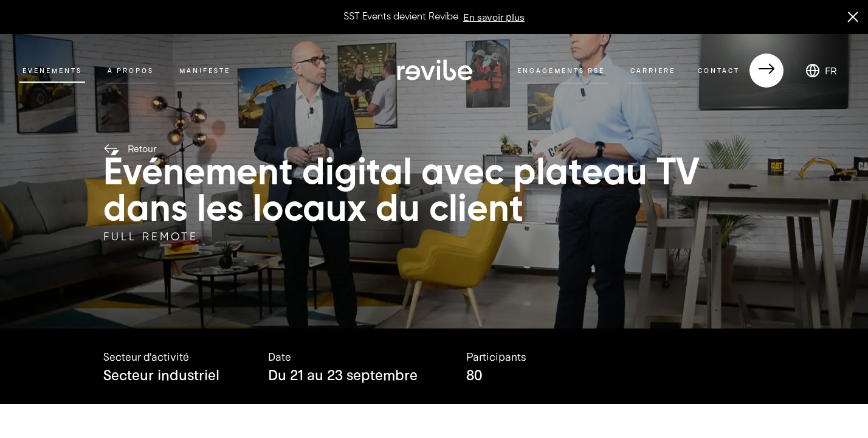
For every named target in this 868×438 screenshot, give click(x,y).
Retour (130, 148)
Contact (741, 71)
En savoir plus (494, 17)
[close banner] (853, 17)
